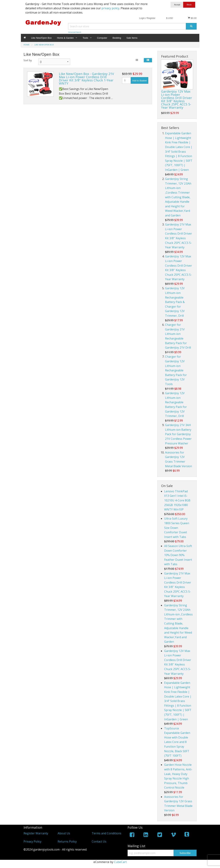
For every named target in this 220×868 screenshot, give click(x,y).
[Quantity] (126, 80)
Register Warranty (36, 833)
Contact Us (99, 841)
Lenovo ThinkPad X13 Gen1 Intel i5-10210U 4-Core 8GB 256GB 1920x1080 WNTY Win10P (177, 500)
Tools (85, 38)
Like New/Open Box (41, 38)
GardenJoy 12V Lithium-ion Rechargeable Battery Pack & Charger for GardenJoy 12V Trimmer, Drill (175, 302)
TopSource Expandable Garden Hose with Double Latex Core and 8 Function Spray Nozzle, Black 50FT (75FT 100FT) (177, 742)
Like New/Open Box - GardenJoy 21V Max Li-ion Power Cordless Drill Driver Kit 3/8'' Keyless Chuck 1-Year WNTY (86, 79)
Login (142, 18)
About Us (64, 833)
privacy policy (110, 8)
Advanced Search (75, 32)
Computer (102, 38)
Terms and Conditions (107, 833)
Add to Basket (139, 81)
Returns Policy (67, 841)
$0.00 (192, 18)
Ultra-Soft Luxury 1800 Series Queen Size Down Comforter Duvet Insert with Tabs (177, 528)
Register (151, 18)
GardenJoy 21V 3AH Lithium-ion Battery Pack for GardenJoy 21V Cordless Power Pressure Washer (178, 434)
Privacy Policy (32, 841)
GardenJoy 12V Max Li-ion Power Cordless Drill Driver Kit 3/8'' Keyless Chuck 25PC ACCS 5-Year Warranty (177, 99)
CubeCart (120, 862)
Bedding (117, 38)
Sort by (28, 60)
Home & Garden (65, 38)
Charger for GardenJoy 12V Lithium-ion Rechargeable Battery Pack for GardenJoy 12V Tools (176, 370)
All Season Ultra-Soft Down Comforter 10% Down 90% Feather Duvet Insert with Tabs (178, 555)
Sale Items (132, 38)
